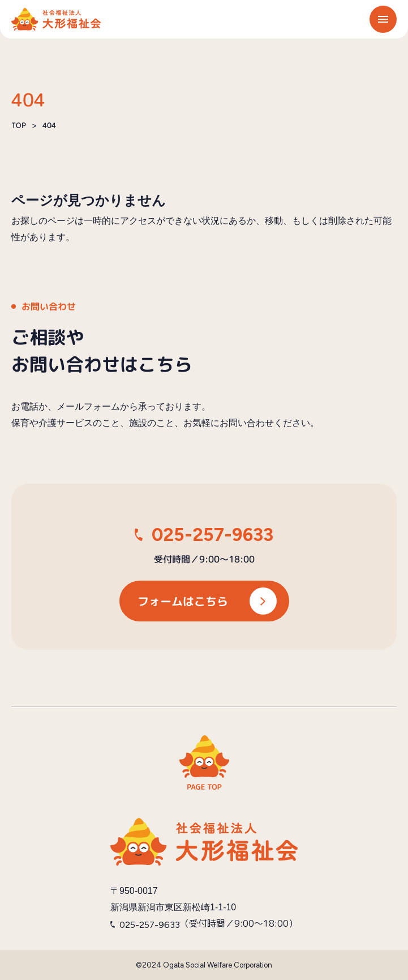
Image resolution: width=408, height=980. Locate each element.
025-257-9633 (212, 535)
